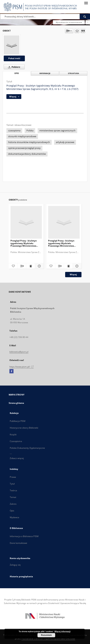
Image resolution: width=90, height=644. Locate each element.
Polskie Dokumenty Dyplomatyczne (27, 448)
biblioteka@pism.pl (19, 352)
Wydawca (15, 517)
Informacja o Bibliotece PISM (24, 536)
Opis (12, 511)
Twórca (13, 490)
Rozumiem (46, 635)
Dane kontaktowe (19, 543)
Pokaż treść (14, 58)
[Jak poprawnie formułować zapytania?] (88, 22)
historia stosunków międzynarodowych (29, 142)
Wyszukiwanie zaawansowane (69, 22)
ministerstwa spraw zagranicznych (57, 131)
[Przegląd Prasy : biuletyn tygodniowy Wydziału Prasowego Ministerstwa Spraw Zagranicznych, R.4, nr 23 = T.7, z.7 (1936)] (26, 222)
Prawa (13, 477)
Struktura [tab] (73, 73)
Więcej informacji (62, 631)
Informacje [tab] (45, 73)
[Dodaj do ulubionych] (77, 31)
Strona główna (16, 403)
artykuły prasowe (65, 142)
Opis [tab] (17, 73)
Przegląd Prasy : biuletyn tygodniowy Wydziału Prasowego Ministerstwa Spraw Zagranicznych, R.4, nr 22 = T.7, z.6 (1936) (63, 243)
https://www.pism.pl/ (22, 367)
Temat (13, 497)
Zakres (13, 504)
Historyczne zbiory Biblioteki (24, 428)
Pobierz (13, 67)
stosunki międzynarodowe (22, 136)
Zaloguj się (15, 565)
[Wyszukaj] (85, 16)
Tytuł (12, 484)
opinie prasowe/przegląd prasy (24, 148)
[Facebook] (11, 371)
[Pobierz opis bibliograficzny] (22, 266)
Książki (13, 434)
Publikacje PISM (18, 421)
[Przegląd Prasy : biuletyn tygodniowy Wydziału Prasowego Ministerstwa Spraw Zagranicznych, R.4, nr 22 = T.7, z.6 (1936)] (64, 222)
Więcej (73, 274)
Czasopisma (16, 441)
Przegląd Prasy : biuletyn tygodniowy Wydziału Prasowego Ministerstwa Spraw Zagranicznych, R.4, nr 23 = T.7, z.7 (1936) (25, 243)
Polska (30, 131)
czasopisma (14, 131)
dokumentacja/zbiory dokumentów (27, 154)
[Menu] (86, 3)
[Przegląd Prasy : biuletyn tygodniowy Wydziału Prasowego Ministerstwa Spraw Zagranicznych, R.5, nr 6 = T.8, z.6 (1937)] (12, 45)
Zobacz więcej (17, 458)
